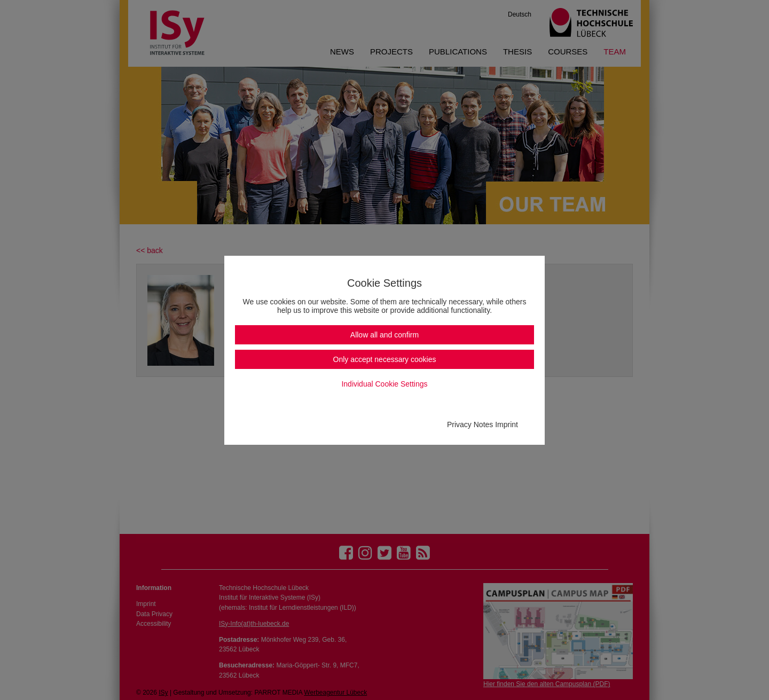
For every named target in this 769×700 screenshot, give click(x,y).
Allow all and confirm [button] (384, 335)
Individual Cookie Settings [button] (384, 384)
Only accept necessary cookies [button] (385, 359)
